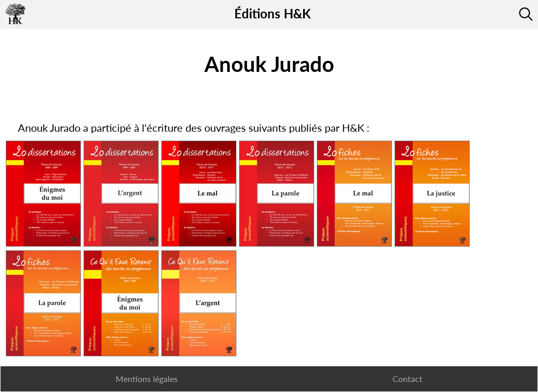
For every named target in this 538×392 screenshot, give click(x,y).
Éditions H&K (272, 13)
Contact (407, 379)
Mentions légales (147, 379)
